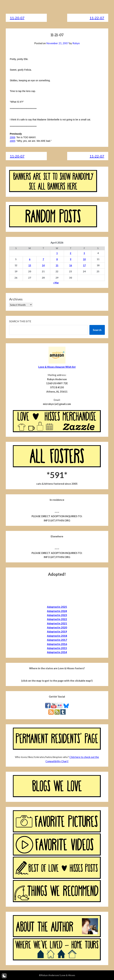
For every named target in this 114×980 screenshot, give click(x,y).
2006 (12, 137)
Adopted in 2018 (57, 636)
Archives (16, 299)
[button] (4, 976)
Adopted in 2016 (57, 644)
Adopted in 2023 (57, 615)
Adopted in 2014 (57, 652)
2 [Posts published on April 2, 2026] (71, 253)
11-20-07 (17, 18)
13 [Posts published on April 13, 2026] (30, 265)
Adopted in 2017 (57, 640)
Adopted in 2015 (57, 648)
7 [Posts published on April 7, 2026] (43, 259)
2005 (12, 141)
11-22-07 (97, 18)
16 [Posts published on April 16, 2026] (71, 265)
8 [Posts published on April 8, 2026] (57, 259)
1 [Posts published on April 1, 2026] (57, 253)
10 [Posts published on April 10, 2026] (84, 259)
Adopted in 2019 (57, 631)
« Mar (56, 283)
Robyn (76, 43)
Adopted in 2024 (57, 611)
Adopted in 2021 (57, 623)
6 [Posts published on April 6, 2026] (30, 259)
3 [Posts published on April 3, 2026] (84, 253)
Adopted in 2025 (57, 607)
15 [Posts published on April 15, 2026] (57, 265)
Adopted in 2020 (57, 627)
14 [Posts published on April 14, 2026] (43, 265)
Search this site (20, 321)
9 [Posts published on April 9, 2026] (71, 259)
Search (97, 330)
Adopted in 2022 (57, 619)
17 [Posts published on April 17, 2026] (84, 265)
